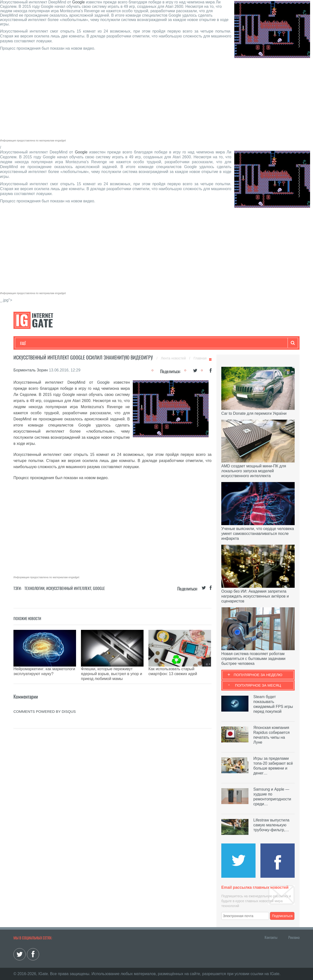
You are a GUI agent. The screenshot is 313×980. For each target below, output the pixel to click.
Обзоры (146, 343)
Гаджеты (168, 343)
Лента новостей (174, 358)
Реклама (294, 937)
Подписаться (282, 916)
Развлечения (55, 343)
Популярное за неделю (258, 675)
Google (78, 2)
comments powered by (45, 699)
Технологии (29, 343)
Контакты (271, 937)
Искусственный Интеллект (69, 588)
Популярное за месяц (258, 685)
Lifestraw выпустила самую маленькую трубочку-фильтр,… (271, 825)
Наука (100, 343)
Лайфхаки (122, 343)
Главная (200, 358)
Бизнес (80, 343)
